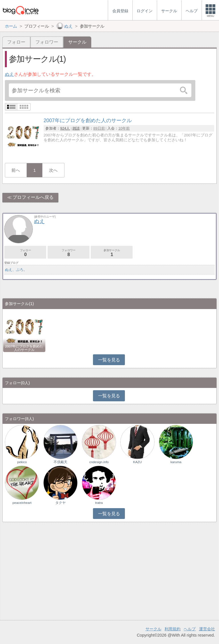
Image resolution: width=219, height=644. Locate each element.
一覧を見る (109, 360)
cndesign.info (99, 462)
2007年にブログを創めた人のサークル (24, 348)
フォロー (16, 42)
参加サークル (112, 253)
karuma (176, 462)
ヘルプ (190, 629)
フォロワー (47, 42)
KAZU (138, 462)
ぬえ (9, 74)
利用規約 (173, 629)
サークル (153, 629)
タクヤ (60, 503)
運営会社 (207, 629)
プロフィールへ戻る (33, 197)
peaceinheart (22, 503)
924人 (65, 128)
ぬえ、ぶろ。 (16, 270)
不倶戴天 (60, 462)
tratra (99, 503)
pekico (22, 462)
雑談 (76, 128)
